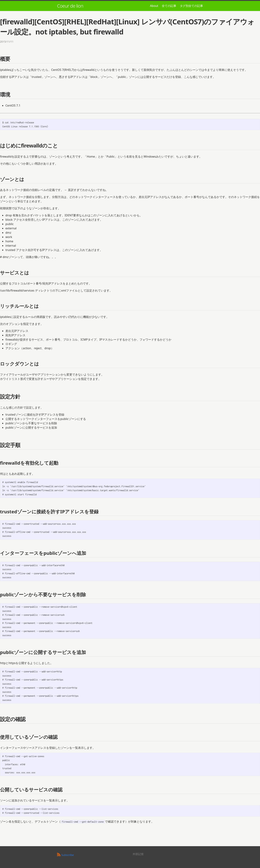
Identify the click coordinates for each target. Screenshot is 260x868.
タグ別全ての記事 (191, 6)
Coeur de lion (70, 6)
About (154, 6)
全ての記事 (169, 6)
